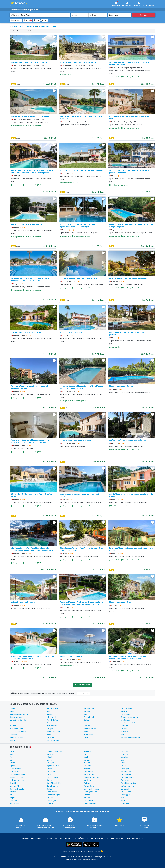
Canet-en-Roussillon (17, 789)
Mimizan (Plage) (16, 786)
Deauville (13, 783)
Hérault (49, 757)
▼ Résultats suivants (82, 685)
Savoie (86, 754)
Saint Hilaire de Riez (128, 783)
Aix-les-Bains (89, 786)
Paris (123, 763)
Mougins (50, 729)
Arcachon (87, 769)
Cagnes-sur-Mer (16, 717)
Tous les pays (110, 838)
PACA (12, 751)
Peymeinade (88, 734)
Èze (122, 734)
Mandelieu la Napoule (18, 720)
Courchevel (125, 803)
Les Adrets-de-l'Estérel (19, 732)
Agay (49, 711)
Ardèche (87, 763)
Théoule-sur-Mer (90, 729)
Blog (92, 838)
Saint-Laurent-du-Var (129, 723)
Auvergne (50, 754)
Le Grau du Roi (52, 772)
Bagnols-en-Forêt (16, 729)
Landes (49, 760)
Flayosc (50, 734)
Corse (12, 754)
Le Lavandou (89, 772)
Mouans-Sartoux (53, 740)
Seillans (13, 740)
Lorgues (87, 723)
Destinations (16, 20)
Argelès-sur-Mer (53, 766)
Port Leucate (126, 792)
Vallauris (13, 726)
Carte (37, 20)
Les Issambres (126, 708)
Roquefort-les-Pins (17, 737)
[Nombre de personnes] (120, 15)
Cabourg (50, 780)
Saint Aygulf (88, 711)
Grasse (49, 723)
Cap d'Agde (125, 769)
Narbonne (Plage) (53, 795)
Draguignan (14, 734)
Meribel (50, 769)
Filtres (28, 20)
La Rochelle (125, 789)
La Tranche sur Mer (17, 780)
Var (11, 757)
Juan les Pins (52, 726)
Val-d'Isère (88, 780)
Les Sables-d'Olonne (17, 774)
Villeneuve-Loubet (54, 717)
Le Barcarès (14, 772)
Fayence (13, 723)
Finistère (13, 763)
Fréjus (12, 711)
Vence (86, 732)
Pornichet (50, 803)
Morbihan (124, 757)
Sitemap (119, 838)
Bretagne (124, 751)
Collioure (50, 789)
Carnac (49, 774)
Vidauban (87, 726)
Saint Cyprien (89, 774)
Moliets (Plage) (53, 801)
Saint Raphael (89, 708)
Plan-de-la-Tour (53, 720)
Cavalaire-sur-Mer (16, 777)
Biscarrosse (125, 780)
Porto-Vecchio (52, 792)
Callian (86, 720)
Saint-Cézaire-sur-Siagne (130, 737)
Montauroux (125, 720)
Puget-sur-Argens (53, 732)
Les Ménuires (126, 774)
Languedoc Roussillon (55, 751)
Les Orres (87, 766)
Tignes (12, 766)
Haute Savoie (126, 754)
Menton (124, 711)
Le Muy (87, 737)
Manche (87, 760)
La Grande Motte (127, 777)
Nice (85, 714)
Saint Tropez (126, 714)
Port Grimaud (89, 717)
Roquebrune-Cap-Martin (19, 714)
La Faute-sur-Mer (127, 786)
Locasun (127, 838)
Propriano (13, 798)
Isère (12, 760)
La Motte (124, 726)
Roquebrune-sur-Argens (130, 717)
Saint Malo (51, 798)
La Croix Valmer (90, 801)
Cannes (12, 708)
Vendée (87, 757)
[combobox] (40, 15)
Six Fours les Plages (91, 789)
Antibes (50, 714)
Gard (123, 760)
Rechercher (144, 15)
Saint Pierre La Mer (54, 783)
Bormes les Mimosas (92, 777)
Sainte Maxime (52, 708)
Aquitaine (87, 751)
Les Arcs (124, 729)
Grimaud (13, 792)
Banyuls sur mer (53, 786)
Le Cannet (51, 737)
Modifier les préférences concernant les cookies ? (82, 860)
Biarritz (124, 801)
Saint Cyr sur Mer (90, 792)
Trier (45, 20)
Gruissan (87, 783)
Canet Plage (14, 801)
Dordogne (50, 763)
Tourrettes (125, 732)
